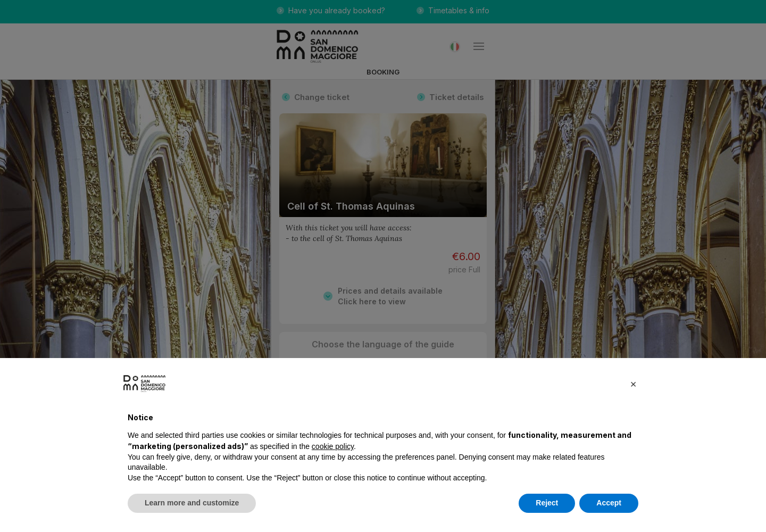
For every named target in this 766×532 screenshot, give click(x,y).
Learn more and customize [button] (192, 503)
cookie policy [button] (333, 446)
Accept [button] (609, 503)
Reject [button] (547, 503)
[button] (633, 384)
